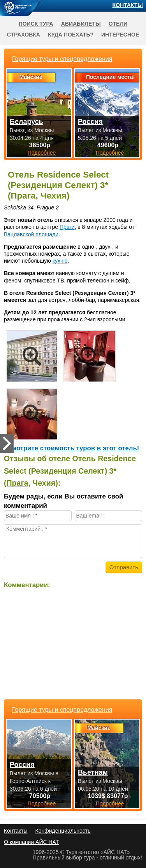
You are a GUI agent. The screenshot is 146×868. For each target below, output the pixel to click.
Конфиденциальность (63, 831)
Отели (118, 24)
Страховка (24, 35)
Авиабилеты (81, 24)
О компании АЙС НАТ (31, 842)
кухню (60, 261)
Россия (22, 765)
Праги (67, 227)
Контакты (128, 5)
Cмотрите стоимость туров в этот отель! (73, 448)
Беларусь (26, 122)
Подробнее (42, 804)
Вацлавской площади (31, 234)
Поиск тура (36, 24)
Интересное (120, 35)
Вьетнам (93, 772)
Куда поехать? (71, 35)
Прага (18, 483)
